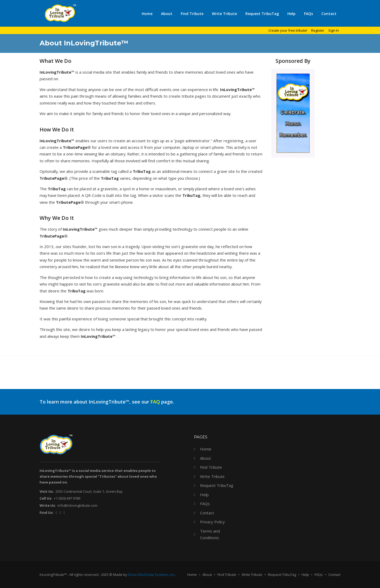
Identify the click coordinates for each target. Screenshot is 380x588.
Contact (329, 14)
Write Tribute (224, 14)
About (167, 14)
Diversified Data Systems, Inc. (152, 575)
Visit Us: (47, 491)
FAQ (155, 402)
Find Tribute (192, 14)
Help (291, 14)
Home (147, 14)
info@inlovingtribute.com (77, 505)
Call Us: (46, 498)
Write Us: (48, 505)
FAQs (308, 14)
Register (318, 30)
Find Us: (47, 513)
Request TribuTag (262, 14)
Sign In (334, 30)
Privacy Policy (212, 522)
